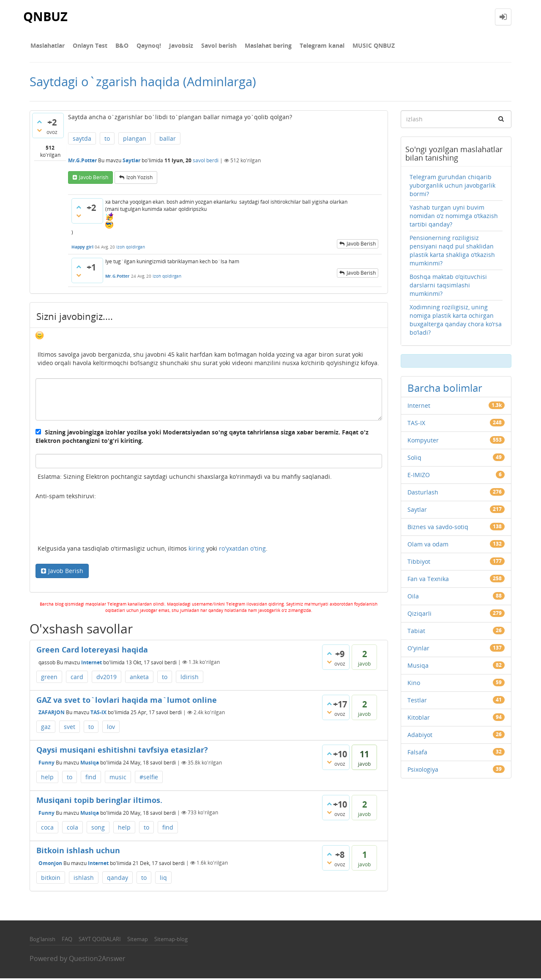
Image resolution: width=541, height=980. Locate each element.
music (118, 779)
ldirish (190, 678)
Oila (413, 598)
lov (111, 728)
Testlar (417, 702)
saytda (82, 140)
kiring (197, 550)
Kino (414, 684)
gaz (46, 728)
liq (163, 879)
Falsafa (417, 754)
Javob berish (94, 179)
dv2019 (107, 678)
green (49, 678)
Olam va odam (428, 546)
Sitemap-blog (171, 941)
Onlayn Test (87, 46)
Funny (46, 764)
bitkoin (51, 879)
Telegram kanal (309, 46)
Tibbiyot (419, 563)
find (91, 779)
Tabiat (416, 632)
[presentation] (100, 526)
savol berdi (206, 162)
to (107, 140)
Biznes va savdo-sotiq (438, 528)
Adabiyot (420, 736)
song (98, 829)
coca (47, 829)
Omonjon (50, 864)
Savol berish (210, 46)
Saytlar (131, 162)
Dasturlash (423, 494)
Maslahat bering (257, 46)
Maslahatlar (47, 46)
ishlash (84, 879)
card (77, 678)
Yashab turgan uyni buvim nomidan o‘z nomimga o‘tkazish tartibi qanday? (454, 217)
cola (72, 829)
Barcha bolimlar (445, 389)
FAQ (67, 941)
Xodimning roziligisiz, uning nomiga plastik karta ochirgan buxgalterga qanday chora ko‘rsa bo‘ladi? (456, 321)
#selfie (149, 779)
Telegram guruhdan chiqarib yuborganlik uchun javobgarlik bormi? (452, 187)
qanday (117, 879)
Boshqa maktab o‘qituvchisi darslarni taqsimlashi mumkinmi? (448, 287)
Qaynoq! (143, 46)
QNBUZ (46, 17)
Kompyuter (423, 442)
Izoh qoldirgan (131, 248)
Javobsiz (174, 46)
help (47, 779)
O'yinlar (418, 650)
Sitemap (138, 941)
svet (70, 728)
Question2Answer (97, 960)
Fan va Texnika (428, 580)
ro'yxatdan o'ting (242, 550)
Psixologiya (423, 771)
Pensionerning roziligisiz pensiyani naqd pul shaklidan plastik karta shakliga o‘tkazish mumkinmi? (452, 252)
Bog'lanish (42, 941)
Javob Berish (66, 573)
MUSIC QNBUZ (359, 46)
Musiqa (90, 764)
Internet (92, 664)
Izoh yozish (139, 179)
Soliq (414, 459)
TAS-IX (98, 714)
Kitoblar (419, 719)
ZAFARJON (52, 714)
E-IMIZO (419, 476)
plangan (135, 140)
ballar (168, 140)
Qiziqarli (419, 615)
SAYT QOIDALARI (100, 941)
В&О (118, 46)
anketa (139, 678)
